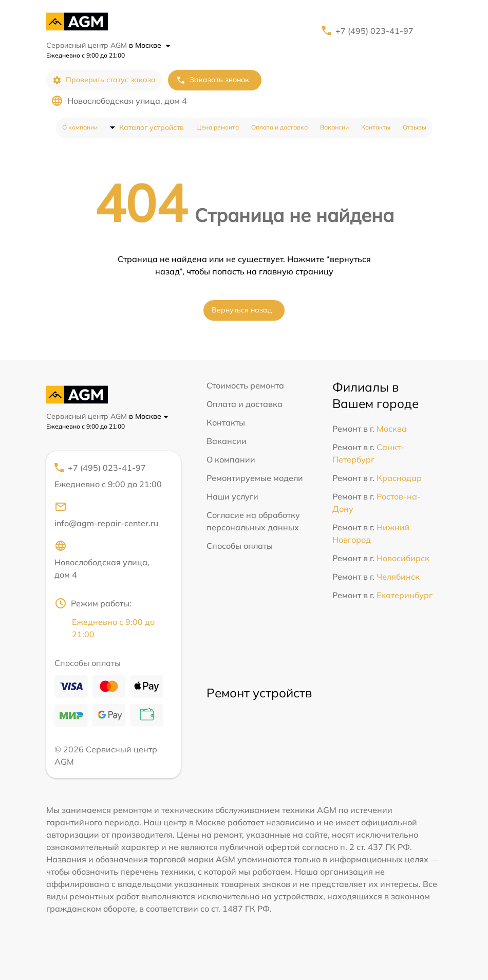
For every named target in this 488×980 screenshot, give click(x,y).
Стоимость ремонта (245, 385)
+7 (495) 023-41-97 (374, 31)
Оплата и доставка (279, 127)
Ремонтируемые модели (255, 478)
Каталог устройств (152, 127)
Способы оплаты (240, 546)
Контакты (376, 127)
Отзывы (415, 127)
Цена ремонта (218, 127)
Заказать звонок (213, 80)
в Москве (150, 45)
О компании (80, 127)
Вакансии (334, 127)
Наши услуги (232, 496)
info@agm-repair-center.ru (106, 514)
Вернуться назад (242, 310)
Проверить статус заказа (104, 80)
